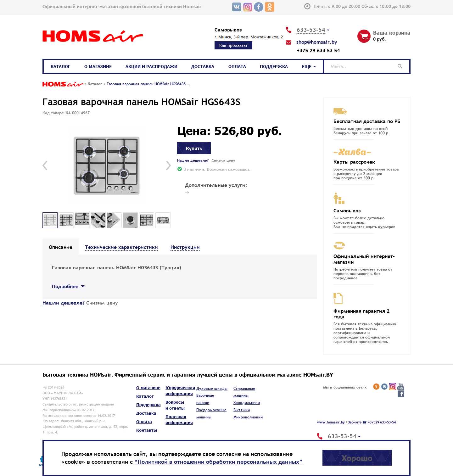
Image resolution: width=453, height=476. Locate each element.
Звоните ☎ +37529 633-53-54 (372, 422)
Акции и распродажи (151, 66)
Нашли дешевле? (193, 161)
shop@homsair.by (317, 42)
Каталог (60, 66)
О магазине (98, 66)
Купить (194, 148)
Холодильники (247, 403)
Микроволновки (248, 417)
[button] (45, 165)
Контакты (147, 430)
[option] (107, 166)
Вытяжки (242, 410)
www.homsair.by (331, 422)
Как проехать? (233, 45)
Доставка (203, 66)
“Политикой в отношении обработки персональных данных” (218, 462)
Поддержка (274, 66)
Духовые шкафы (212, 389)
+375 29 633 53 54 (318, 50)
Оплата (237, 66)
